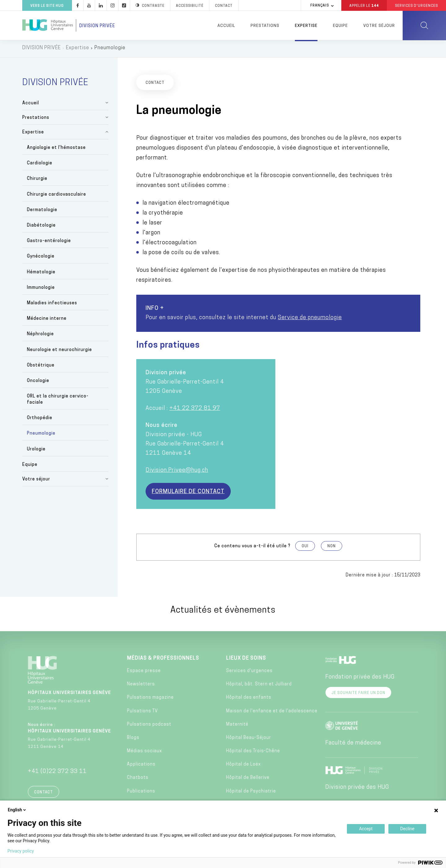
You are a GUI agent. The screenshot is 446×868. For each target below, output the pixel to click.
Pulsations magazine (150, 699)
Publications (141, 793)
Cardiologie (40, 165)
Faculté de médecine (353, 745)
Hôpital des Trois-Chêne (253, 753)
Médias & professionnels (163, 660)
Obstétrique (41, 367)
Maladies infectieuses (52, 305)
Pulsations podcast (149, 726)
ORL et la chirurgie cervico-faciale (58, 401)
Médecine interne (47, 320)
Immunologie (41, 289)
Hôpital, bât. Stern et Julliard (259, 686)
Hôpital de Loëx (243, 766)
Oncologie (38, 382)
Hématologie (41, 274)
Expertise (306, 26)
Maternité (237, 726)
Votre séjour (379, 26)
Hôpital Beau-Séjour (249, 739)
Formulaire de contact (188, 493)
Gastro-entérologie (49, 243)
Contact (44, 794)
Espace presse (144, 673)
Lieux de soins (246, 660)
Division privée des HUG (357, 789)
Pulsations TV (142, 713)
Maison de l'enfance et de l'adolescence (272, 713)
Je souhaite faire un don (358, 695)
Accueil (226, 26)
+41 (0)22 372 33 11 (57, 773)
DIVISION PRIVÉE (42, 50)
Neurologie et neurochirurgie (59, 352)
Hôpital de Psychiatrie (251, 793)
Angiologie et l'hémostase (56, 149)
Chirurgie (37, 181)
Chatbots (138, 780)
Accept (366, 829)
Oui (305, 548)
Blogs (133, 739)
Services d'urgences (249, 673)
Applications (141, 766)
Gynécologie (41, 258)
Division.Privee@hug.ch (177, 472)
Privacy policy (21, 851)
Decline (407, 829)
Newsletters (141, 686)
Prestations (265, 26)
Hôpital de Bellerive (248, 780)
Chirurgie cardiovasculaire (57, 196)
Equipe (340, 26)
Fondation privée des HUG (360, 679)
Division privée (97, 26)
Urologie (36, 451)
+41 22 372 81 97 (195, 410)
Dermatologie (42, 212)
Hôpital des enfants (249, 699)
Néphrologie (40, 336)
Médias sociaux (144, 753)
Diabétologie (41, 227)
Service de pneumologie (310, 319)
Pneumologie (41, 435)
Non (332, 548)
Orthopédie (40, 420)
